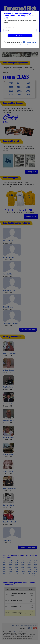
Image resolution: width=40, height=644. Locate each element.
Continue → (20, 36)
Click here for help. (25, 45)
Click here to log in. (30, 42)
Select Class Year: (9, 27)
